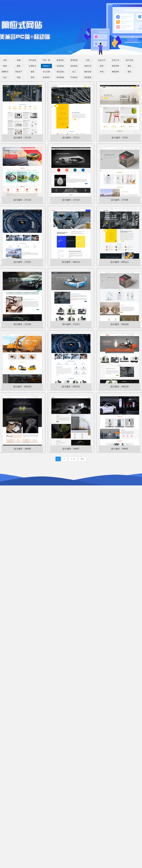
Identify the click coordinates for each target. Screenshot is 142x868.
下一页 (73, 459)
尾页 (82, 459)
